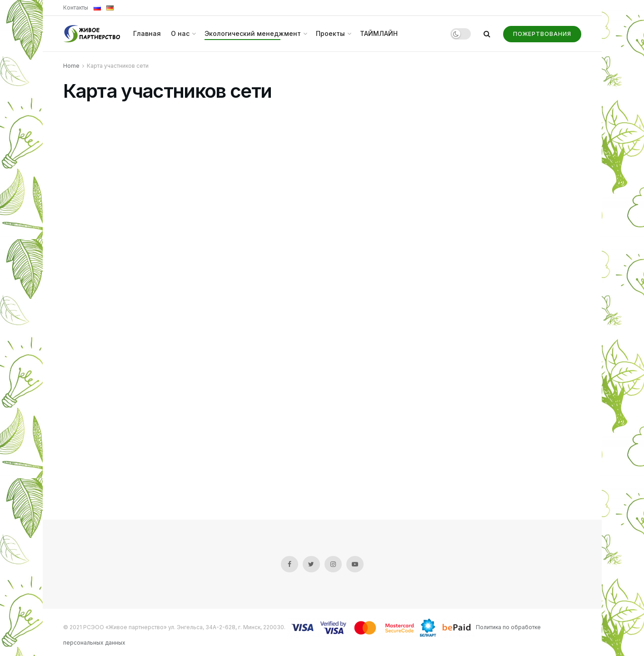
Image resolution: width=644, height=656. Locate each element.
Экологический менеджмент (253, 33)
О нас (180, 33)
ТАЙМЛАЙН (379, 33)
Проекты (330, 33)
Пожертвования (542, 34)
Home (71, 66)
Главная (147, 33)
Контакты (76, 8)
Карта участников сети (118, 66)
